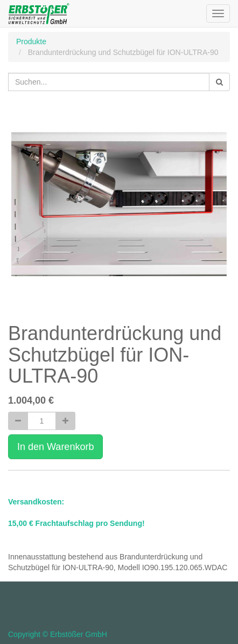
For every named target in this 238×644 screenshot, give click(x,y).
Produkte (31, 41)
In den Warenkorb (55, 447)
